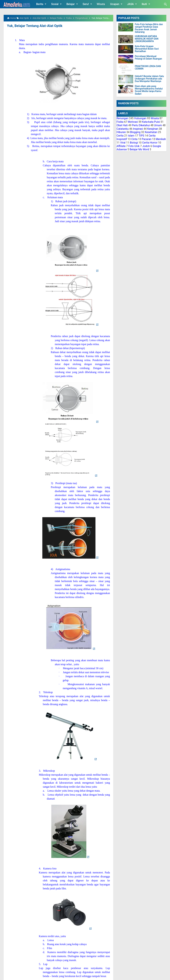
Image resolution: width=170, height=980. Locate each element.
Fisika (120, 122)
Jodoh (146, 146)
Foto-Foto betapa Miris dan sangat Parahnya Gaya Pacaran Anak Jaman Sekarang (149, 28)
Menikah (161, 139)
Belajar (73, 4)
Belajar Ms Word (139, 149)
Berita (42, 4)
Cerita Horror (150, 143)
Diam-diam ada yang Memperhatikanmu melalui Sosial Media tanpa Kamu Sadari (149, 90)
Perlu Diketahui (141, 125)
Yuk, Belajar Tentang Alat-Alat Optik (34, 26)
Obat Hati (122, 125)
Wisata (101, 4)
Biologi (134, 143)
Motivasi (133, 122)
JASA (133, 4)
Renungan (122, 118)
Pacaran (147, 139)
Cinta (134, 139)
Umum (158, 125)
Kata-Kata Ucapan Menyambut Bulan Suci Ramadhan (147, 49)
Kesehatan (151, 132)
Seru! (88, 4)
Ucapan (117, 4)
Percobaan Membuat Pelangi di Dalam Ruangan (148, 58)
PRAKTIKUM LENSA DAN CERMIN (148, 68)
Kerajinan (153, 129)
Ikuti (146, 4)
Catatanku (123, 129)
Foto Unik (134, 146)
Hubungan (140, 118)
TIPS (141, 136)
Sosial (57, 4)
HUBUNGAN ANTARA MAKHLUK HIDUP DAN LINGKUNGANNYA (147, 39)
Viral (123, 143)
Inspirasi (138, 129)
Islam (131, 136)
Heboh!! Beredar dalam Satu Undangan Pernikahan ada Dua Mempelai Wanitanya (149, 79)
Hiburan (121, 132)
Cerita (120, 136)
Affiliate (121, 146)
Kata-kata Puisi (151, 122)
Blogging (135, 132)
